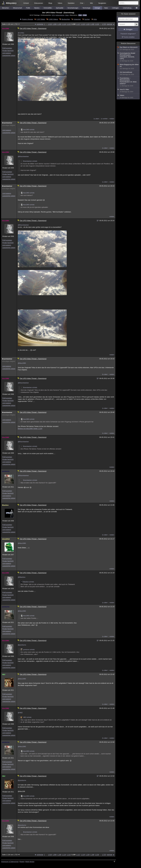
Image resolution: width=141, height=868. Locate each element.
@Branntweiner (23, 156)
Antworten (77, 19)
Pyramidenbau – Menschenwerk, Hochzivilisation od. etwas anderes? (128, 82)
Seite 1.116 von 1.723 (11, 24)
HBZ (4, 674)
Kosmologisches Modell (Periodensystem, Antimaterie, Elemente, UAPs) (128, 57)
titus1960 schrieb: (28, 130)
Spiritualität (60, 8)
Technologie (87, 8)
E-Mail (85, 15)
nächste (109, 24)
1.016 (50, 24)
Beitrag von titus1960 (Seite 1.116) (30, 429)
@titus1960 (22, 363)
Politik (28, 8)
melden (112, 119)
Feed (80, 15)
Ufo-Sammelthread (128, 73)
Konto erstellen (129, 37)
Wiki (91, 3)
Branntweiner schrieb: (29, 161)
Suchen (87, 19)
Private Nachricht (8, 51)
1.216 (97, 24)
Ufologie (97, 8)
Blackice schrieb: (27, 582)
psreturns (6, 471)
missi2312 (6, 539)
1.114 (64, 24)
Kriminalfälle (48, 8)
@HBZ (20, 713)
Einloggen (129, 29)
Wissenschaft (17, 8)
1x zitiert (96, 119)
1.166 (92, 24)
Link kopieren (7, 53)
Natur (106, 8)
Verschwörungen (73, 8)
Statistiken (71, 3)
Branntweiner (7, 123)
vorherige (40, 24)
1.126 (88, 24)
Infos (95, 19)
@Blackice (22, 577)
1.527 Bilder (41, 19)
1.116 (73, 24)
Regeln (22, 862)
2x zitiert (105, 535)
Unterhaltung (127, 8)
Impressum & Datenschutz (10, 862)
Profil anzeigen (7, 48)
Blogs (50, 3)
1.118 (83, 24)
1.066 (55, 24)
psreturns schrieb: (28, 650)
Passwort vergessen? (128, 34)
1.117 (78, 24)
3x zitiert (105, 374)
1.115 (69, 24)
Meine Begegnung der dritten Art (128, 67)
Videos (60, 3)
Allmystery (11, 3)
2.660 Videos (53, 19)
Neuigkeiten (102, 3)
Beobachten (66, 19)
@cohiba (21, 33)
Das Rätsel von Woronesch (128, 48)
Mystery (37, 8)
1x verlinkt (104, 119)
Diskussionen (39, 3)
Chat (82, 3)
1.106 (59, 24)
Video (67, 15)
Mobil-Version (30, 862)
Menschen (5, 8)
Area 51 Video (128, 91)
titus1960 (5, 29)
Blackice (5, 505)
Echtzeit (26, 3)
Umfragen (115, 8)
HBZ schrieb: (26, 717)
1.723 (104, 24)
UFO (53, 15)
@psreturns (22, 645)
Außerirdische (60, 15)
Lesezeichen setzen (9, 56)
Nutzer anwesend (128, 14)
